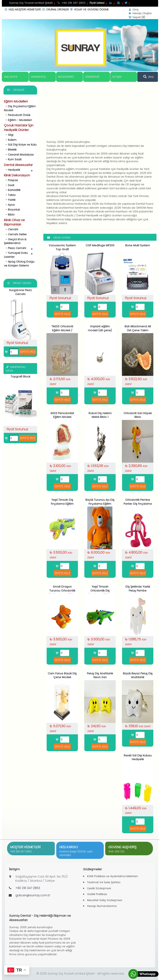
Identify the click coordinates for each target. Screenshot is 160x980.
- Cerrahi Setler (15, 234)
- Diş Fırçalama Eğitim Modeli (20, 108)
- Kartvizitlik (12, 190)
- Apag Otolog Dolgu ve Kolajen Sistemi (19, 264)
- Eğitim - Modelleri (18, 120)
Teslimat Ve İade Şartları (104, 882)
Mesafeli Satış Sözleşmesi (105, 900)
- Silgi (9, 135)
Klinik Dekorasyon (17, 175)
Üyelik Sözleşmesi (99, 888)
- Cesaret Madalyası (19, 155)
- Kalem (10, 140)
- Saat (9, 185)
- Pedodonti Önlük (17, 115)
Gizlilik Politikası (97, 894)
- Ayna (9, 205)
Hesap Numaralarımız (102, 906)
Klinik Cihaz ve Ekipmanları (14, 222)
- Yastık (10, 200)
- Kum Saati (13, 159)
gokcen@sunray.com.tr (33, 895)
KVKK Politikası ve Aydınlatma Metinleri (112, 876)
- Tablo (10, 195)
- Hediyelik (19, 170)
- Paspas (11, 180)
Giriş (133, 9)
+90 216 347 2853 (21, 851)
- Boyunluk (12, 210)
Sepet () (137, 17)
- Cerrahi (11, 229)
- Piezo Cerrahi (19, 248)
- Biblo (9, 215)
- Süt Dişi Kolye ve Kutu (20, 145)
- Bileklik (10, 150)
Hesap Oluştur (140, 13)
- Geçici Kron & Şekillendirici (15, 241)
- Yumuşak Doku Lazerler (19, 255)
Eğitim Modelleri (16, 101)
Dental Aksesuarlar (18, 165)
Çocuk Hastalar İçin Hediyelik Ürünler (19, 127)
